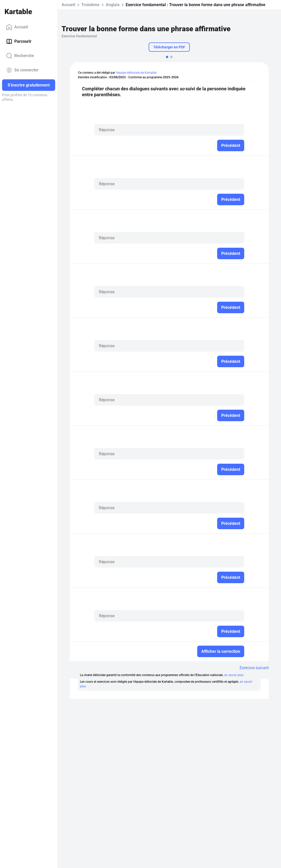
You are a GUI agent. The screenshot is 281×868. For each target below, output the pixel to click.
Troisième (90, 5)
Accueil (17, 27)
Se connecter (22, 70)
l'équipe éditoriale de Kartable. (136, 73)
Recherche (20, 56)
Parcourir (19, 41)
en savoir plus (234, 675)
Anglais (113, 5)
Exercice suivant (254, 668)
